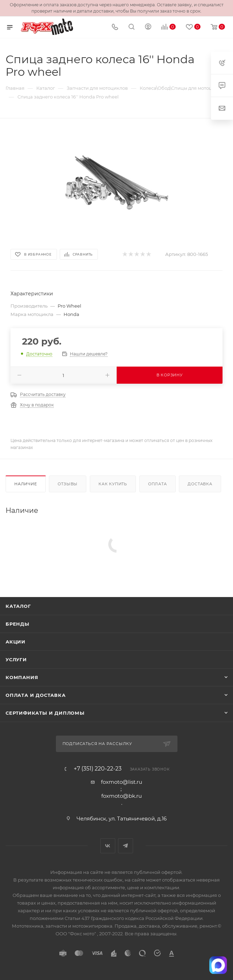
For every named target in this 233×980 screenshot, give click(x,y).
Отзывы (68, 484)
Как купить (113, 484)
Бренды (17, 624)
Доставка (200, 484)
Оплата (158, 484)
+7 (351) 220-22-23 (98, 769)
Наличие (26, 484)
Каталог (18, 606)
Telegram (126, 846)
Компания (22, 677)
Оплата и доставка (36, 695)
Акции (16, 642)
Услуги (16, 660)
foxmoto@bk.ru (122, 796)
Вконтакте (108, 846)
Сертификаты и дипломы (45, 713)
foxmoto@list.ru (122, 782)
